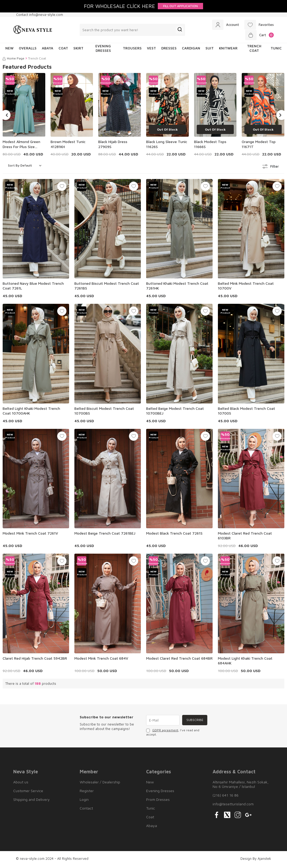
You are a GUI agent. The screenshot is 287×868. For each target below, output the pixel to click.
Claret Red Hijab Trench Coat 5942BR (35, 660)
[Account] (223, 25)
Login (84, 801)
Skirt (78, 50)
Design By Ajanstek (256, 860)
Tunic (276, 50)
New (150, 784)
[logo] (33, 31)
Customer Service (28, 792)
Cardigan (191, 50)
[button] (6, 117)
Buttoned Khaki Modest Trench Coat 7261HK (177, 287)
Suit (210, 50)
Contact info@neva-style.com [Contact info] (40, 15)
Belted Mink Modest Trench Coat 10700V (246, 287)
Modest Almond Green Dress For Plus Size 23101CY (21, 146)
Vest (151, 50)
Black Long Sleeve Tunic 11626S (167, 146)
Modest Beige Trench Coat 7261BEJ (105, 535)
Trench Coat (254, 50)
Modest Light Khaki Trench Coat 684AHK (245, 662)
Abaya (48, 50)
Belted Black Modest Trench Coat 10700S (246, 412)
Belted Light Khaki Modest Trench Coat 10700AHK (31, 412)
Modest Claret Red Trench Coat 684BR (179, 660)
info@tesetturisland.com (233, 805)
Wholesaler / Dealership (100, 784)
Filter (271, 168)
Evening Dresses (103, 50)
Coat (63, 50)
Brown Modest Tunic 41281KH (68, 146)
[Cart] (259, 36)
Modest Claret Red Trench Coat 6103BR (245, 537)
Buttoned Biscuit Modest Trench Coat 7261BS (107, 287)
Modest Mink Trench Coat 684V (101, 660)
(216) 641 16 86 (226, 797)
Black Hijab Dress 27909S (113, 146)
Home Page (14, 60)
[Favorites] (258, 25)
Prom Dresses (158, 801)
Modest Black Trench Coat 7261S (174, 535)
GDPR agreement (165, 732)
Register (87, 792)
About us (21, 784)
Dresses (169, 50)
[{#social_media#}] (217, 816)
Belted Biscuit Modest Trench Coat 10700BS (104, 412)
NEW (9, 50)
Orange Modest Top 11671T (259, 146)
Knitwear (228, 50)
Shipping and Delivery (32, 801)
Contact (86, 810)
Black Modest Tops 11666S (210, 146)
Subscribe (194, 722)
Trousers (132, 50)
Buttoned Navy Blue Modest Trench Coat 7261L (33, 287)
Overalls (28, 50)
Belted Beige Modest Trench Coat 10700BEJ (175, 412)
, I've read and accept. (173, 734)
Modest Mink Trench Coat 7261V (30, 535)
